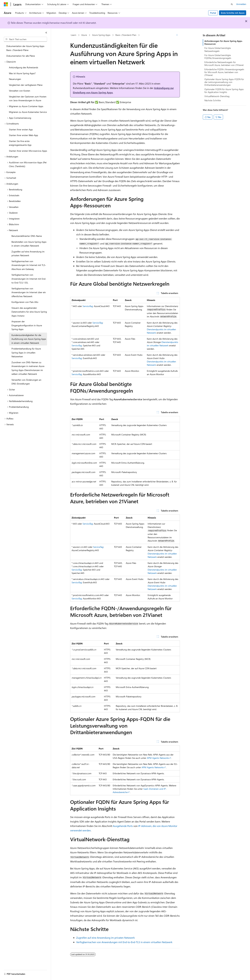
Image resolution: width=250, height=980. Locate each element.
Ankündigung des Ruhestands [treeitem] (24, 67)
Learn (74, 35)
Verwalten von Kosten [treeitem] (20, 91)
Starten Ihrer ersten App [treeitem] (21, 129)
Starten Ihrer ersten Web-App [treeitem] (23, 135)
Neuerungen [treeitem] (15, 79)
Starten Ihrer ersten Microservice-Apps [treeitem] (28, 151)
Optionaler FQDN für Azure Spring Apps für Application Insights (224, 91)
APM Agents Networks (158, 758)
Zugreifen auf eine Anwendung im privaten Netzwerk (105, 938)
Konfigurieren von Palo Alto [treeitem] (25, 302)
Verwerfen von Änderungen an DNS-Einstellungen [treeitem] (26, 382)
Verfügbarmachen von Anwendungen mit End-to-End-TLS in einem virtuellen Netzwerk (124, 942)
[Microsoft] (6, 4)
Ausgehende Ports (123, 826)
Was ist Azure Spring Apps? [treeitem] (22, 73)
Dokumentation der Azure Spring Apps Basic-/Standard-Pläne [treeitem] (25, 48)
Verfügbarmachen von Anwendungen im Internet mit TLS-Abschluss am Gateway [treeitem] (29, 265)
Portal (213, 13)
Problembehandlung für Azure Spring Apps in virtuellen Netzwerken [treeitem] (26, 353)
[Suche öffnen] (232, 4)
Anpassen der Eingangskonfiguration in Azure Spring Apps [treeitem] (27, 325)
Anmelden (241, 4)
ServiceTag (88, 306)
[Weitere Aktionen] (177, 35)
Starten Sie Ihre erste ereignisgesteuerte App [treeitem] (20, 143)
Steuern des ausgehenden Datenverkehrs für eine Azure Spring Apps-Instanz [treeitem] (29, 312)
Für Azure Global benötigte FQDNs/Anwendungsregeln (218, 57)
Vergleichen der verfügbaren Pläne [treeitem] (26, 85)
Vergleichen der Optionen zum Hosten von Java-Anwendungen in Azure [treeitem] (28, 99)
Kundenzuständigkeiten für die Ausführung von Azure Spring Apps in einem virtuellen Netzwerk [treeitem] (29, 339)
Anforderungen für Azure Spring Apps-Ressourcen (224, 42)
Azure (84, 35)
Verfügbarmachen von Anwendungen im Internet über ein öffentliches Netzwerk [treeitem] (29, 292)
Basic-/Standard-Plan (126, 35)
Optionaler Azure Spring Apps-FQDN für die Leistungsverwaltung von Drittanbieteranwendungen (224, 82)
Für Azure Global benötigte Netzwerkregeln (218, 49)
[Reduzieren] (46, 33)
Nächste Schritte (213, 100)
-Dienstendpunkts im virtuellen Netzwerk (161, 329)
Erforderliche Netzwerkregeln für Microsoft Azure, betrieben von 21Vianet (224, 64)
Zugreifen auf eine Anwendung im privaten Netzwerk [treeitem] (28, 254)
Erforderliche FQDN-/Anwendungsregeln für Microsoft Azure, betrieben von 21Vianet (224, 72)
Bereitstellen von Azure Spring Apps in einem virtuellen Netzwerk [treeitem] (29, 244)
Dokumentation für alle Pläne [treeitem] (21, 56)
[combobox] (25, 39)
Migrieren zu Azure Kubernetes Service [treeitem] (28, 112)
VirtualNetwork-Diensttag (217, 96)
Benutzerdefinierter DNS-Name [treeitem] (27, 236)
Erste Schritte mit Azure (233, 13)
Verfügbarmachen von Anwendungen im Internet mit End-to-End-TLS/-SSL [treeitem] (29, 279)
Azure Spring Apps (101, 35)
